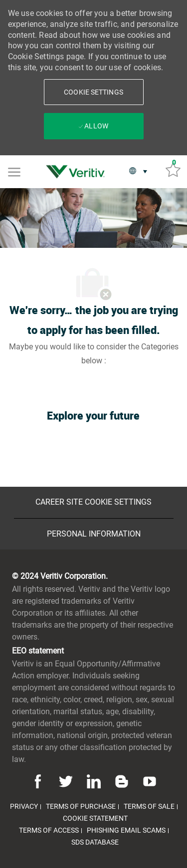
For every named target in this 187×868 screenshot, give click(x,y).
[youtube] (148, 781)
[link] (78, 172)
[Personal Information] (94, 534)
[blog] (122, 781)
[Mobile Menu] (14, 171)
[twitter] (66, 781)
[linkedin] (94, 781)
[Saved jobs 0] (173, 169)
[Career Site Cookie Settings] (93, 502)
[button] (94, 92)
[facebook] (39, 781)
